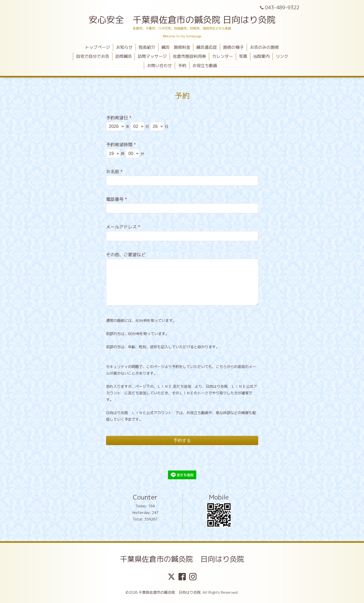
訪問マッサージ (152, 56)
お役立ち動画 (205, 66)
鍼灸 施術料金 (176, 47)
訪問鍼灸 (124, 56)
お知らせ (124, 47)
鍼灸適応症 (207, 47)
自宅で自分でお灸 (93, 56)
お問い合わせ (159, 66)
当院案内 (261, 56)
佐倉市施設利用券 (189, 56)
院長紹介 (147, 47)
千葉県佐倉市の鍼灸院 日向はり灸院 (182, 559)
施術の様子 (233, 47)
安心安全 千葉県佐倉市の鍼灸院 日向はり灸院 (182, 20)
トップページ (98, 47)
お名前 (114, 172)
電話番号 (117, 199)
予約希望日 (119, 118)
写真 (243, 56)
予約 (182, 66)
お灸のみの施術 (264, 47)
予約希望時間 (121, 145)
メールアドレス (123, 227)
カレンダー (222, 56)
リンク (282, 56)
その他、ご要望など (126, 255)
